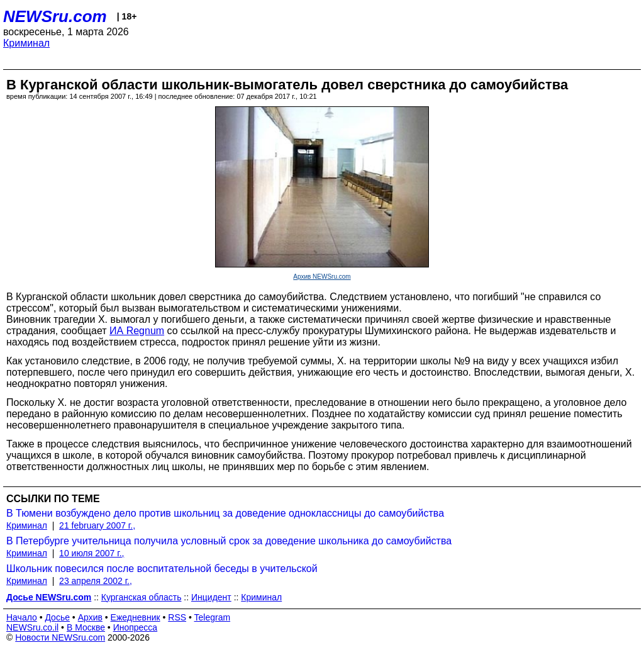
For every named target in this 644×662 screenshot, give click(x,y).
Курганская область (142, 597)
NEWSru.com (55, 16)
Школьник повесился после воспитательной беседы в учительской (162, 569)
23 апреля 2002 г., (96, 581)
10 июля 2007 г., (92, 553)
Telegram (213, 617)
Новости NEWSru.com (60, 637)
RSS (177, 617)
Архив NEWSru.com (322, 277)
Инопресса (136, 627)
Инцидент (211, 597)
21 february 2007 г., (97, 525)
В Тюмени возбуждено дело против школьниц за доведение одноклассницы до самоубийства (225, 513)
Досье (57, 617)
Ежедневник (136, 617)
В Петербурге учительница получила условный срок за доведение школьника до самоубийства (229, 541)
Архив (90, 617)
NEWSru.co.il (32, 627)
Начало (22, 617)
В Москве (86, 627)
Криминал (26, 43)
